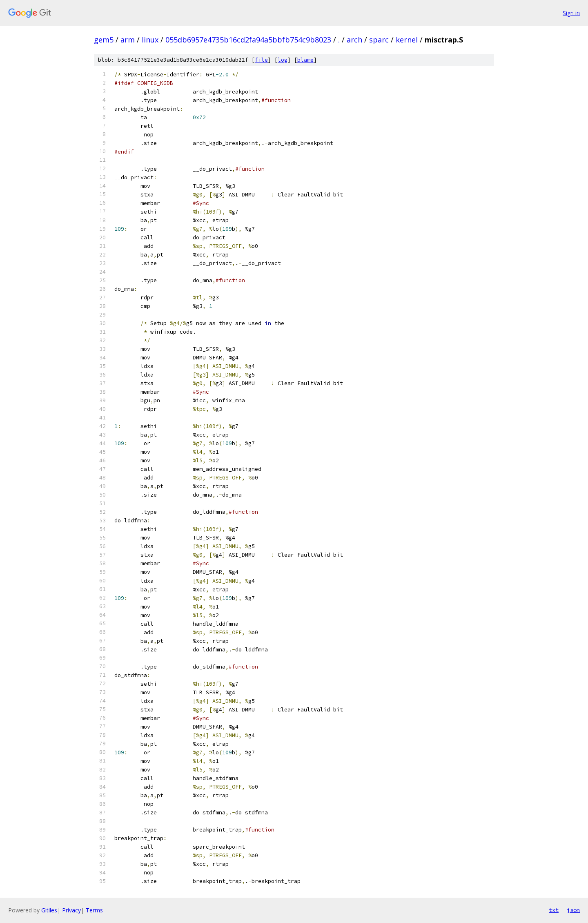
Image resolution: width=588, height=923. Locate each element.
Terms (94, 910)
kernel (407, 40)
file (261, 60)
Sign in (571, 13)
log (283, 60)
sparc (379, 40)
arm (128, 40)
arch (354, 40)
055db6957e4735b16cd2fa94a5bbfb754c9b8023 (248, 40)
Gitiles (49, 910)
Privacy (71, 910)
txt (554, 910)
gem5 (104, 40)
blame (305, 60)
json (573, 910)
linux (150, 40)
